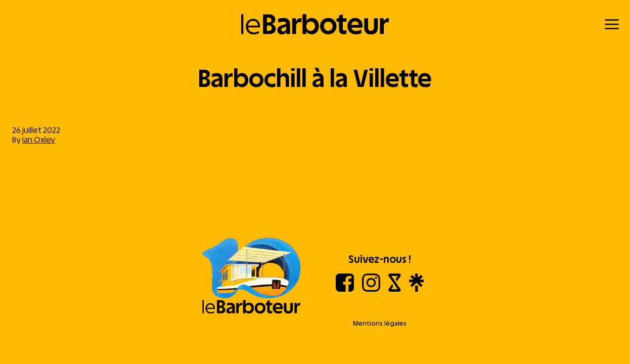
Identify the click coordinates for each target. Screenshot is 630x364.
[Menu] (612, 24)
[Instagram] (371, 289)
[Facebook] (345, 289)
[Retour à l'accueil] (315, 24)
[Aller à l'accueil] (251, 277)
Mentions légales (380, 323)
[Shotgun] (395, 289)
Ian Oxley (39, 140)
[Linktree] (416, 289)
